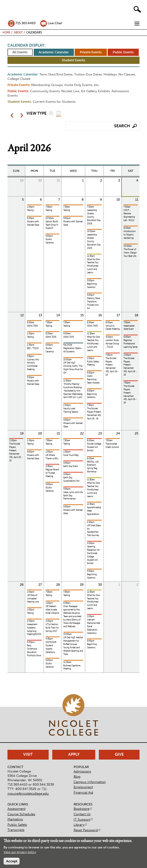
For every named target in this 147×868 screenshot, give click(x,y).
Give (119, 754)
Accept (12, 861)
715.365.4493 (25, 23)
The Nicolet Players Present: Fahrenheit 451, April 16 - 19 (94, 414)
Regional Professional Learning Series (131, 344)
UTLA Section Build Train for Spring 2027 (52, 628)
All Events (20, 52)
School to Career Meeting (113, 327)
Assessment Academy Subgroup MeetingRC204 (34, 629)
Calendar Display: (26, 45)
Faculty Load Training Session (71, 410)
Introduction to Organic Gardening (130, 235)
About (18, 32)
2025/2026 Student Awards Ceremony (51, 647)
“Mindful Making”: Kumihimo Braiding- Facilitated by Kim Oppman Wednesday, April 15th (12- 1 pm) (73, 391)
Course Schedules (21, 814)
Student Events (73, 60)
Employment (83, 787)
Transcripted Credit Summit (112, 445)
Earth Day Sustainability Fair (71, 479)
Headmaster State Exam (129, 327)
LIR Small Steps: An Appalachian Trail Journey (94, 530)
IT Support (84, 819)
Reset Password (87, 830)
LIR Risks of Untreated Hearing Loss (33, 599)
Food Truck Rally (71, 455)
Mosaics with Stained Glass (33, 223)
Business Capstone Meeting (72, 667)
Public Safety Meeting (93, 363)
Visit (28, 754)
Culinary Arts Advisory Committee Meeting (33, 365)
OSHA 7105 (68, 337)
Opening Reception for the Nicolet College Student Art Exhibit (93, 555)
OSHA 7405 (92, 326)
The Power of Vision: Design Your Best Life (130, 253)
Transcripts (16, 830)
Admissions (82, 771)
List (51, 113)
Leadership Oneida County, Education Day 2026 (94, 217)
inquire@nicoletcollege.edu (28, 793)
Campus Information (90, 782)
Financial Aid (83, 792)
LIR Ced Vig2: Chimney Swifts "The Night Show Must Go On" (73, 368)
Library (81, 825)
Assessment (16, 809)
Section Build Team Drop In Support (52, 225)
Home (7, 32)
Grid (58, 113)
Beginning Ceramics (92, 286)
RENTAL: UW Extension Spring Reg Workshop (93, 467)
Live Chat (55, 23)
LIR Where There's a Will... (52, 457)
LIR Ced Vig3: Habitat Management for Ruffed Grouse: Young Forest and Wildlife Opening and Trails (73, 646)
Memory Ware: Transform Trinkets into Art (94, 303)
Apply (74, 754)
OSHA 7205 (51, 337)
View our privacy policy (20, 852)
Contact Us (82, 814)
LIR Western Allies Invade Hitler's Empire (52, 610)
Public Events (123, 52)
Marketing (15, 819)
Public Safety (17, 825)
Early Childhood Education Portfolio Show (34, 650)
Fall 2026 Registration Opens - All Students (73, 348)
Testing (30, 210)
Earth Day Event (71, 466)
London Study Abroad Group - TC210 (112, 344)
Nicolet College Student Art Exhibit (94, 447)
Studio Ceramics (50, 241)
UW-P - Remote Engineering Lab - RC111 (129, 215)
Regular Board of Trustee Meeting (52, 473)
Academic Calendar (54, 52)
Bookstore (83, 809)
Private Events (91, 52)
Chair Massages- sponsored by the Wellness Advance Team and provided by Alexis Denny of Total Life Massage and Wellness (72, 616)
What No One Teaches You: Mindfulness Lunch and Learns (93, 266)
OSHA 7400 (32, 326)
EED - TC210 (33, 348)
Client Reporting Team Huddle (93, 379)
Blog (77, 776)
